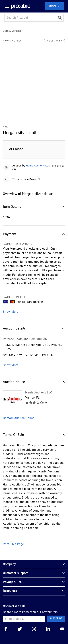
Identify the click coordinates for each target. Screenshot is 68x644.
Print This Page (13, 544)
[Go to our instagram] (34, 629)
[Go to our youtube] (62, 629)
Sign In (54, 6)
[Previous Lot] (46, 41)
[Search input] (30, 18)
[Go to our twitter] (20, 629)
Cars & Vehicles (12, 31)
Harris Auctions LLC (38, 166)
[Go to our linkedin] (48, 629)
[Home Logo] (21, 6)
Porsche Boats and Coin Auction (25, 339)
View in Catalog (12, 41)
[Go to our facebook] (6, 629)
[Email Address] (24, 619)
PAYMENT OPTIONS (14, 297)
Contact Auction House (19, 418)
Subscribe (56, 618)
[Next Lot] (63, 41)
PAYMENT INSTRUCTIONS (17, 244)
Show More (11, 312)
